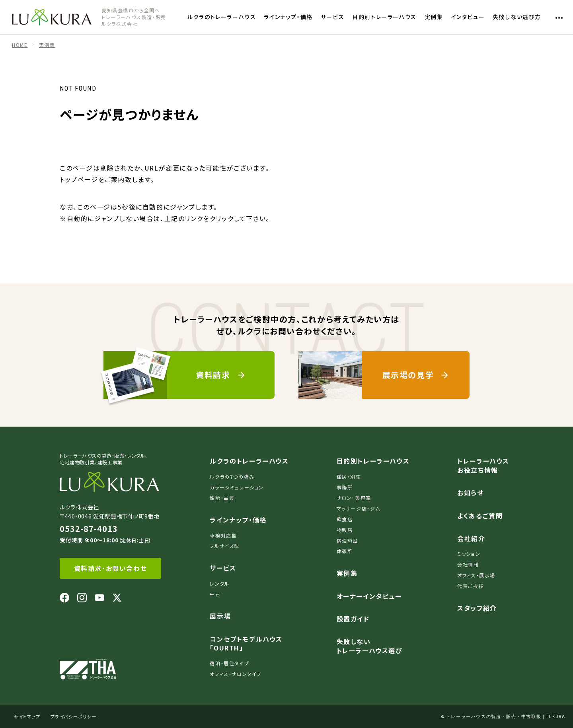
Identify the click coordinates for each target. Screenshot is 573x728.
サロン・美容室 (354, 498)
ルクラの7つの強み (232, 477)
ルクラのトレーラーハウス (222, 17)
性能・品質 (222, 498)
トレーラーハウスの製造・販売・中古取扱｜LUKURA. (507, 717)
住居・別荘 (349, 477)
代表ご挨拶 (471, 586)
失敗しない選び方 (517, 17)
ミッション (469, 554)
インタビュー (468, 17)
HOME (20, 45)
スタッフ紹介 (477, 608)
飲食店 (345, 519)
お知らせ (470, 493)
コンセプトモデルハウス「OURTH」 (246, 643)
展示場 (220, 616)
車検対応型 (223, 535)
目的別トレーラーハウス (384, 17)
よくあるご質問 (480, 516)
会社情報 (468, 564)
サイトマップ (27, 716)
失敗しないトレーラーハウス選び (370, 646)
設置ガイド (353, 619)
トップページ (79, 179)
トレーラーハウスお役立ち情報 (483, 465)
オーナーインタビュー (369, 596)
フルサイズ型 (225, 546)
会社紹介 (471, 538)
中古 (215, 594)
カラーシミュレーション (237, 487)
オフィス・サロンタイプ (236, 674)
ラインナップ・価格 (288, 17)
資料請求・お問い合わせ (111, 568)
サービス (332, 17)
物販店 (345, 530)
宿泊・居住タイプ (229, 663)
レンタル (219, 583)
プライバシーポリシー (74, 716)
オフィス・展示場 (476, 575)
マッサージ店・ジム (359, 508)
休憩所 (345, 551)
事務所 (345, 487)
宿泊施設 (347, 541)
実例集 (434, 17)
